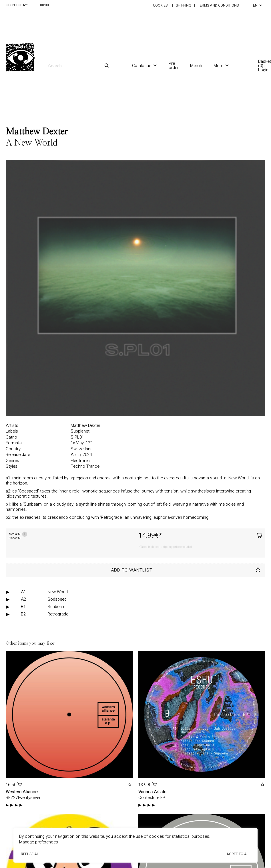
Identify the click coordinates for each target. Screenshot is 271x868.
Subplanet (80, 431)
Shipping (184, 5)
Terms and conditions (218, 5)
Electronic (80, 461)
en (258, 5)
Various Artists (152, 792)
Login (263, 70)
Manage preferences (39, 842)
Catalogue (145, 66)
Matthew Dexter (37, 132)
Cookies (160, 5)
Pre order (174, 66)
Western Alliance (22, 792)
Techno (78, 466)
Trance (93, 466)
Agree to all (238, 854)
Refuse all (31, 854)
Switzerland (82, 449)
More (221, 66)
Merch (196, 66)
